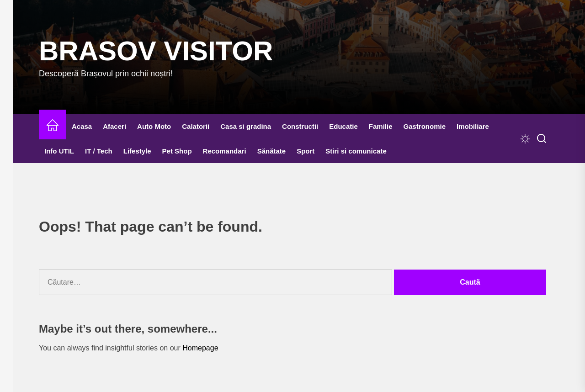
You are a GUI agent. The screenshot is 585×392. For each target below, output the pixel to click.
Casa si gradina (246, 126)
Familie (381, 126)
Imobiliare (473, 126)
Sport (306, 151)
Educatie (343, 126)
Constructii (300, 126)
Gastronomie (425, 126)
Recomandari (225, 151)
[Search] (542, 139)
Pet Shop (177, 151)
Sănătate (272, 151)
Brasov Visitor (156, 51)
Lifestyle (137, 151)
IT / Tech (99, 151)
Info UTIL (59, 151)
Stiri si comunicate (356, 151)
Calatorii (196, 126)
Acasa (82, 126)
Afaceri (114, 126)
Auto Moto (154, 126)
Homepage (200, 348)
